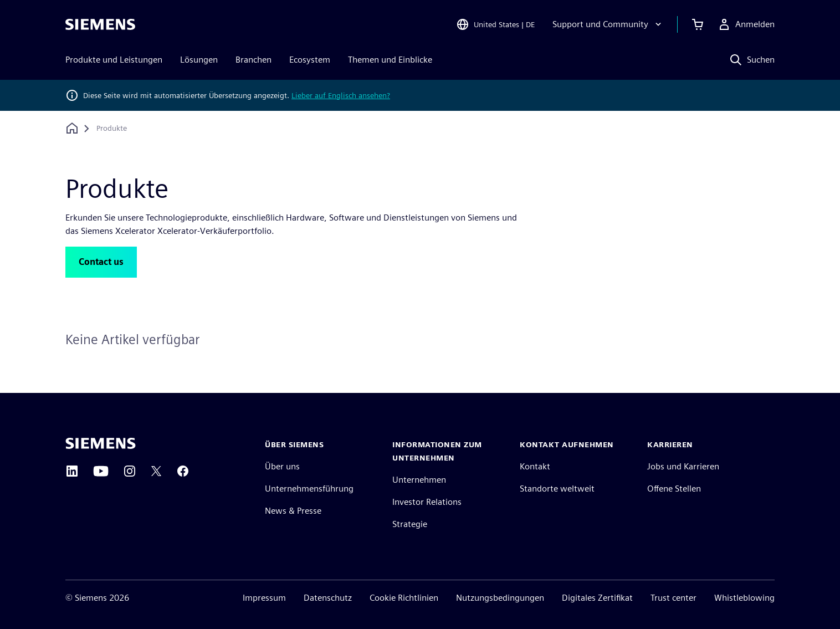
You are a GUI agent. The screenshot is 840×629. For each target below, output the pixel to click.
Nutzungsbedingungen (500, 598)
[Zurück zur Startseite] (72, 128)
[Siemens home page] (101, 443)
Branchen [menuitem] (253, 60)
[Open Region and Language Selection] (495, 24)
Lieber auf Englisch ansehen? (341, 95)
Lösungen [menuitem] (199, 60)
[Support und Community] (608, 24)
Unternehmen (419, 480)
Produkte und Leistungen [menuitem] (114, 60)
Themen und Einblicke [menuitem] (390, 60)
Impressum (264, 598)
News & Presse (293, 511)
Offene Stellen (674, 489)
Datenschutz (328, 598)
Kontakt (535, 466)
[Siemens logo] (100, 24)
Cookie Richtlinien (404, 598)
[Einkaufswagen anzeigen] (698, 24)
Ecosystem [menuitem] (310, 60)
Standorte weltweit (557, 489)
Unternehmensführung (309, 489)
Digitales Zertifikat (597, 598)
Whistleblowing (744, 598)
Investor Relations (427, 502)
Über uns (282, 466)
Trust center (673, 598)
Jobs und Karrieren (683, 466)
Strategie (410, 524)
